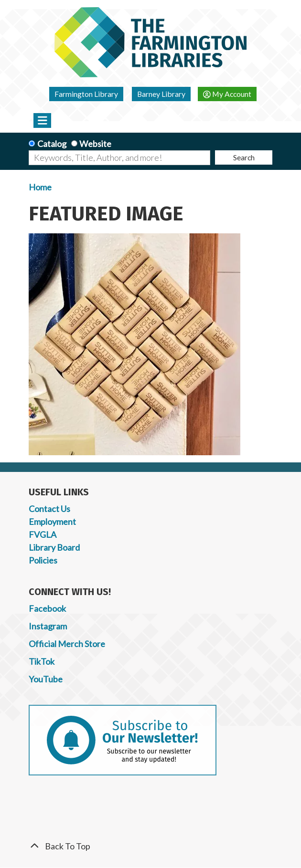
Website (95, 144)
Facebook (47, 608)
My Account (227, 94)
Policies (43, 560)
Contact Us (49, 509)
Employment (52, 522)
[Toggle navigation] (42, 120)
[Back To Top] (150, 846)
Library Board (54, 547)
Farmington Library (86, 94)
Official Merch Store (67, 644)
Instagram (48, 626)
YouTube (46, 679)
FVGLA (43, 534)
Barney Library (161, 94)
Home (40, 187)
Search (244, 157)
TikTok (42, 661)
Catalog (52, 144)
